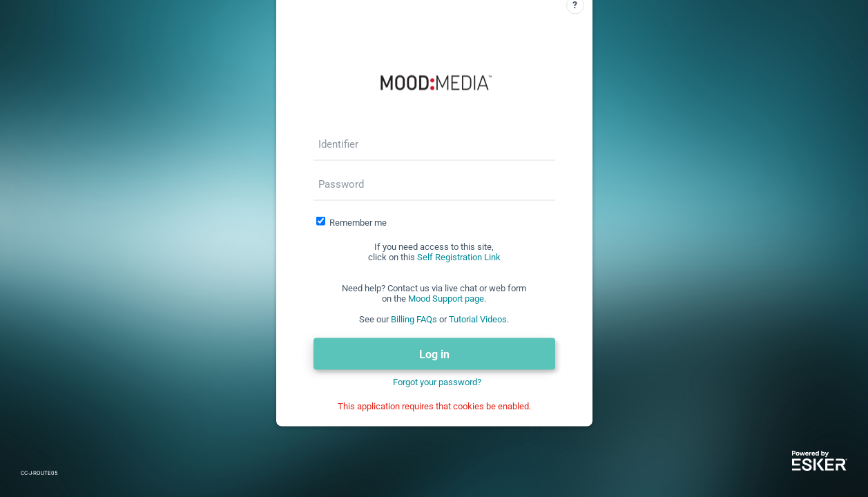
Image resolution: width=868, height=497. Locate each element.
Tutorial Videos (478, 319)
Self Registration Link (459, 257)
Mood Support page (446, 299)
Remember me (358, 223)
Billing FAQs (414, 319)
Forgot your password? (437, 382)
